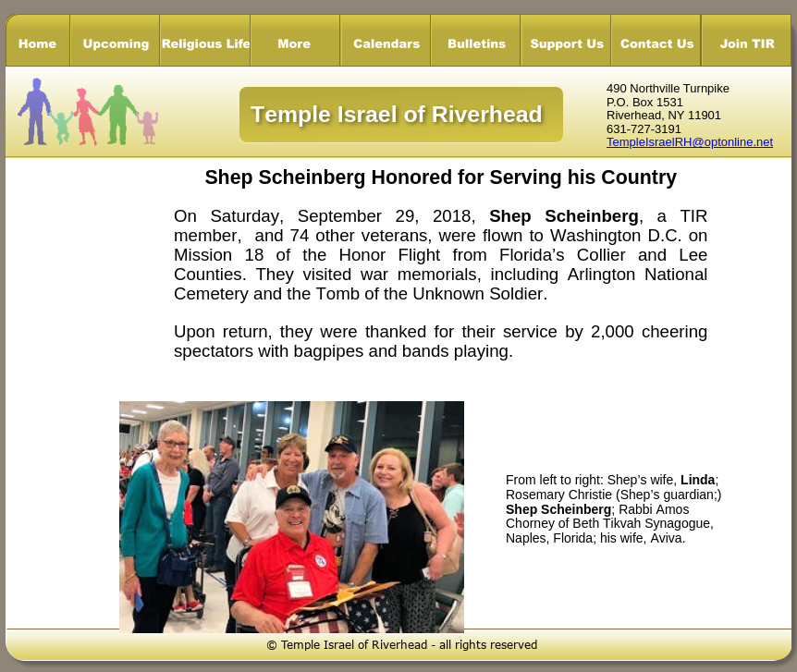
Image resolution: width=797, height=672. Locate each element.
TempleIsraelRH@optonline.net (690, 142)
